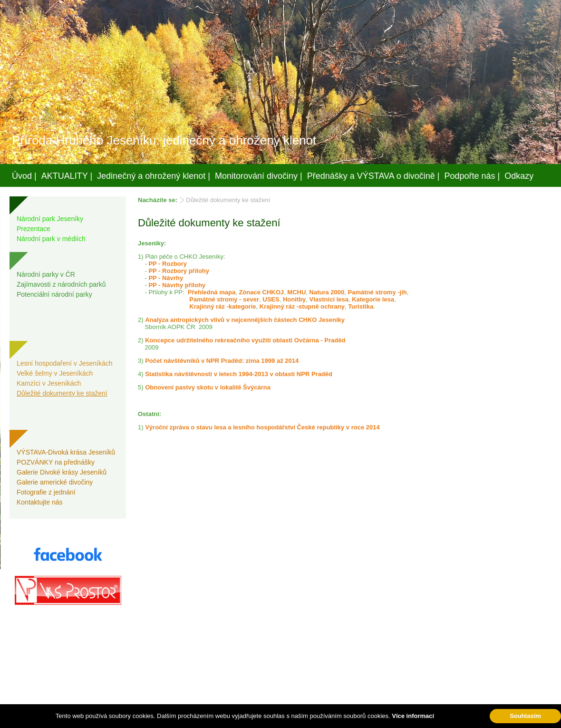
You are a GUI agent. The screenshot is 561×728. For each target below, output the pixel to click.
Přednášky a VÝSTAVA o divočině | (373, 176)
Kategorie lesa (373, 299)
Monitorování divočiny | (259, 176)
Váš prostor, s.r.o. (271, 719)
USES (271, 299)
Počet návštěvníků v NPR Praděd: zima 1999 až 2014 (222, 361)
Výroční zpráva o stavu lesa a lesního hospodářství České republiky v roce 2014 (262, 427)
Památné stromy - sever (224, 299)
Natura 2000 (327, 292)
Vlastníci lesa (329, 299)
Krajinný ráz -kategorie (222, 306)
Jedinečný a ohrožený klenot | (154, 176)
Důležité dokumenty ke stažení (62, 393)
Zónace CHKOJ (261, 292)
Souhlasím (525, 716)
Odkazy (519, 176)
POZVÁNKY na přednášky (56, 462)
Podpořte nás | (472, 176)
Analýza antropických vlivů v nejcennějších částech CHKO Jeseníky (245, 320)
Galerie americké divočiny (55, 482)
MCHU (296, 292)
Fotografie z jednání (46, 492)
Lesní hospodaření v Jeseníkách (65, 363)
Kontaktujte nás (40, 502)
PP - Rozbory (168, 264)
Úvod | (24, 176)
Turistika (361, 306)
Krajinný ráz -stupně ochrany (302, 306)
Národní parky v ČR (46, 274)
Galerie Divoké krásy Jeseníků (62, 472)
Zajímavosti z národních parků (61, 284)
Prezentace (34, 229)
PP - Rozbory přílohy (179, 271)
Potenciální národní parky (54, 294)
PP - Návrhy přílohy (177, 285)
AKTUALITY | (67, 176)
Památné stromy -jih (377, 292)
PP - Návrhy (166, 278)
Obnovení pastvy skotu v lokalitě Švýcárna (208, 387)
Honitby (294, 299)
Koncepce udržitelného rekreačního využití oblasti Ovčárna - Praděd (245, 340)
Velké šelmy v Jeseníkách (55, 373)
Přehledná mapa (212, 292)
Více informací (413, 716)
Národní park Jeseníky (50, 219)
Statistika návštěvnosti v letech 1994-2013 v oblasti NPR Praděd (239, 374)
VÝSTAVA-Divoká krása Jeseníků (66, 452)
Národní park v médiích (51, 239)
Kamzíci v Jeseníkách (49, 383)
